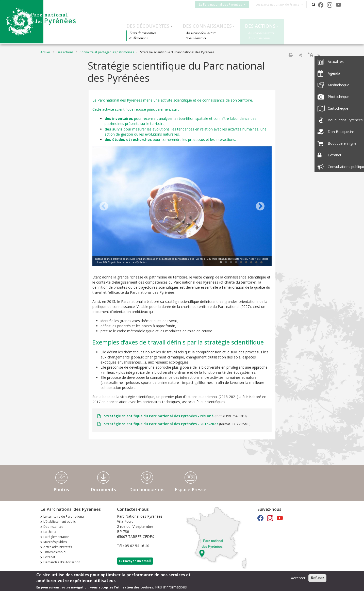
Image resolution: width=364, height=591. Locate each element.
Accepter (298, 578)
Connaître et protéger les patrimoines (107, 52)
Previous (104, 207)
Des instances (53, 527)
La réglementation (56, 537)
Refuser (317, 578)
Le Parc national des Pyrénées (223, 4)
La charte (50, 532)
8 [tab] (256, 262)
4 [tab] (236, 262)
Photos (61, 489)
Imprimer (291, 55)
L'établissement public (60, 522)
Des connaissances (207, 26)
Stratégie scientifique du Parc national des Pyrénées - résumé (159, 416)
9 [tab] (261, 262)
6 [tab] (246, 262)
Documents (103, 489)
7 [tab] (251, 262)
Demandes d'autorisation (62, 562)
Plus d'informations (171, 587)
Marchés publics (55, 542)
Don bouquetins (147, 489)
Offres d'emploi (55, 552)
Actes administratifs (58, 547)
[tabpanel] (182, 207)
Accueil (45, 52)
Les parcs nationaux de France (280, 4)
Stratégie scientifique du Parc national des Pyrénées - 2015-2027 (161, 424)
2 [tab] (226, 262)
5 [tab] (241, 262)
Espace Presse (191, 489)
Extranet (49, 557)
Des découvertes (148, 26)
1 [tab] (221, 262)
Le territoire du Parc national (64, 516)
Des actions (260, 26)
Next (260, 207)
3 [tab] (231, 262)
